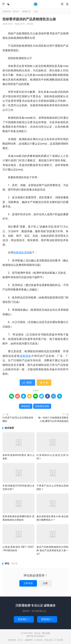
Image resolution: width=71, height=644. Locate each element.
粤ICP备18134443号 (36, 636)
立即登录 (28, 583)
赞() (27, 383)
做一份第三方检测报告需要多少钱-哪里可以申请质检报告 (53, 419)
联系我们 (24, 619)
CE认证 (35, 4)
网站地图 (46, 633)
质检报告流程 (21, 253)
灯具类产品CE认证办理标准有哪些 (18, 419)
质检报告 (26, 356)
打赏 (44, 383)
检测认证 (26, 11)
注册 (45, 583)
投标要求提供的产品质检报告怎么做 (29, 19)
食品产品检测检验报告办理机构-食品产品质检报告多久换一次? (52, 550)
